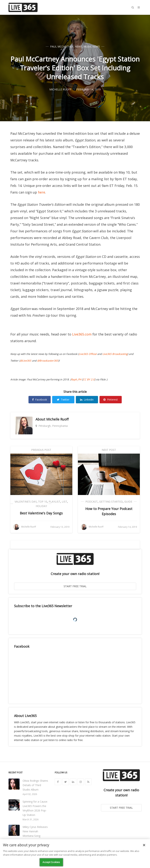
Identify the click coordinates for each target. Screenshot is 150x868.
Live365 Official (88, 354)
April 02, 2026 (30, 794)
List (64, 502)
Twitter (63, 400)
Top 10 (43, 502)
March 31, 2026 (31, 819)
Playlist (54, 502)
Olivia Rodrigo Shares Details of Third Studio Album (35, 785)
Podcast (92, 502)
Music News (92, 46)
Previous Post (41, 450)
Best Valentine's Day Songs (41, 513)
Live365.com (82, 334)
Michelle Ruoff (57, 419)
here (42, 192)
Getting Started (111, 502)
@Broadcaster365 (48, 361)
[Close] (144, 845)
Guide (128, 502)
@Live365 (26, 361)
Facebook (40, 400)
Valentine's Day (26, 502)
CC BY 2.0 (89, 379)
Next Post (109, 450)
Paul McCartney (62, 46)
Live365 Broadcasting (115, 354)
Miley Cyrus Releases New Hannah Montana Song (35, 831)
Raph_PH (76, 379)
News (78, 46)
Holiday (41, 506)
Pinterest (111, 400)
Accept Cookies (51, 862)
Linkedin (87, 400)
